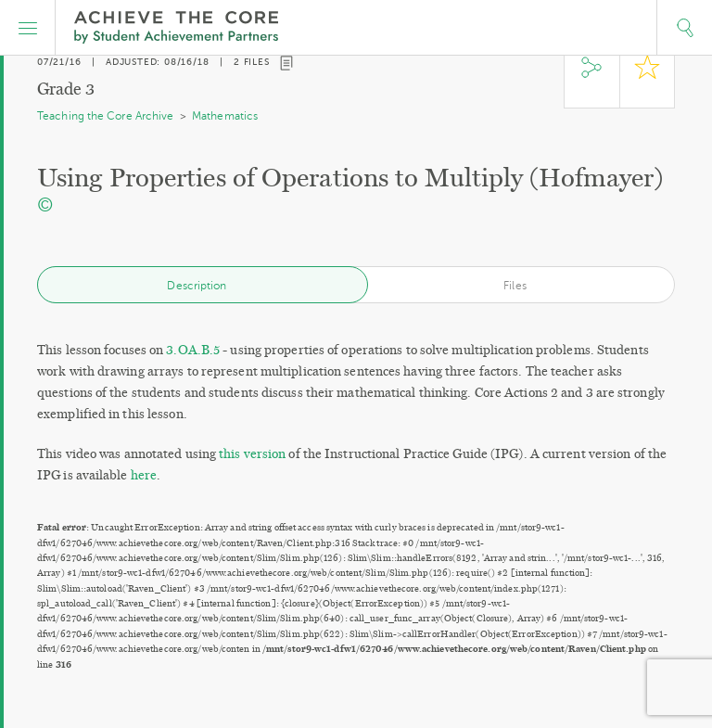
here (144, 475)
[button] (28, 28)
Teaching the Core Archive (106, 116)
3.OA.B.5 (193, 350)
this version (252, 454)
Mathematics (225, 116)
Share (591, 77)
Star (647, 77)
